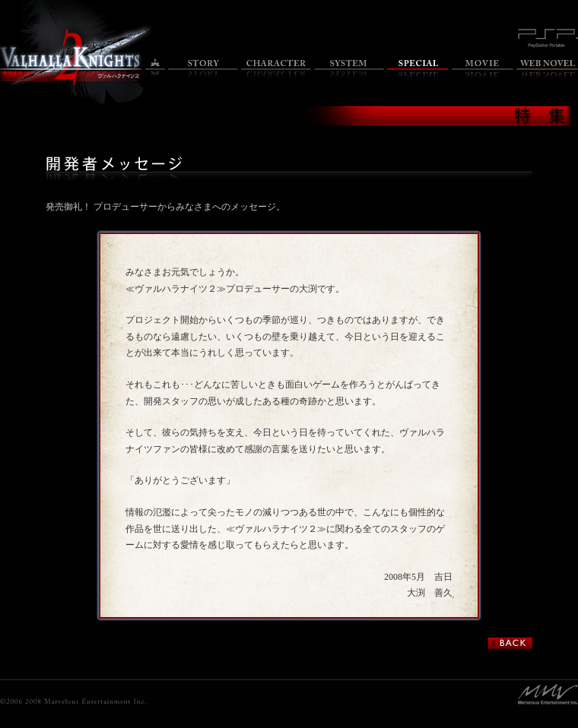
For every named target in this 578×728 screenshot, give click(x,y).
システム (349, 69)
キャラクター (276, 69)
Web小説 (547, 69)
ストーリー (203, 69)
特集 (418, 69)
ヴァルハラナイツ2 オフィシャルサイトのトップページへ (71, 57)
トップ (155, 69)
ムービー (483, 69)
